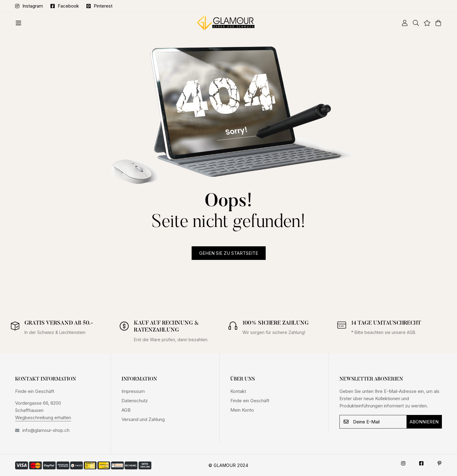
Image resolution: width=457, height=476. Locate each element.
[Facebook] (421, 463)
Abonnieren (424, 422)
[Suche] (414, 23)
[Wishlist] (425, 23)
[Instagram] (403, 463)
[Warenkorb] (436, 23)
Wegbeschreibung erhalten (43, 418)
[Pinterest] (439, 463)
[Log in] (402, 23)
